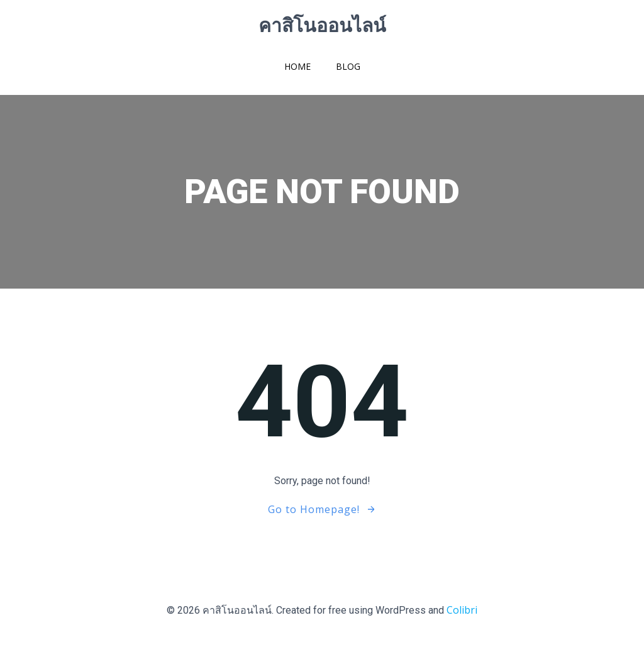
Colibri (462, 610)
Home (297, 66)
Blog (348, 66)
